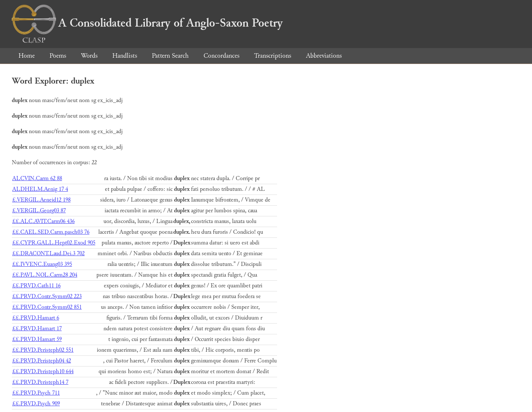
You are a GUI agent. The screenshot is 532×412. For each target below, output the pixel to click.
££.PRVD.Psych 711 (36, 393)
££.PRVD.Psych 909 (36, 404)
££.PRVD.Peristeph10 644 (43, 372)
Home (27, 56)
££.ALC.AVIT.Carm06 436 (43, 221)
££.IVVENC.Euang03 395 (42, 264)
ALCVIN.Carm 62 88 (37, 178)
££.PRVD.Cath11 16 (36, 286)
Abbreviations (324, 56)
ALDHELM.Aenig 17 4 (40, 189)
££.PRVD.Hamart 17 (37, 329)
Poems (58, 56)
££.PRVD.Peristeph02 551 (43, 350)
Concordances (221, 56)
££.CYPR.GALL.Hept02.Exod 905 (54, 243)
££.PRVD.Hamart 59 (37, 339)
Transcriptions (273, 56)
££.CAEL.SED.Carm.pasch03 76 (51, 232)
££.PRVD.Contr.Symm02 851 (47, 307)
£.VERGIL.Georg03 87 (39, 211)
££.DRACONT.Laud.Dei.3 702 (48, 254)
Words (89, 56)
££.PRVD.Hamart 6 (36, 318)
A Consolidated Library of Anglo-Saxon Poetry (147, 23)
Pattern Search (170, 56)
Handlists (125, 56)
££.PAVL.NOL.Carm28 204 (45, 275)
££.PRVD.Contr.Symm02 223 (47, 296)
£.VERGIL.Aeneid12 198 (41, 200)
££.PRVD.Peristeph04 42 (42, 361)
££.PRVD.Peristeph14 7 (40, 382)
